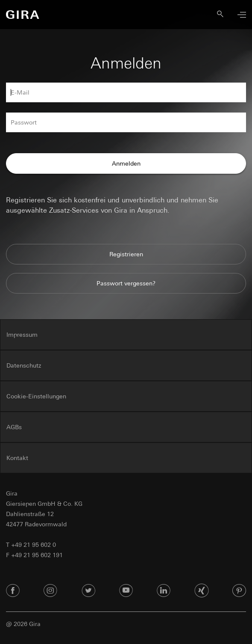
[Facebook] (13, 591)
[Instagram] (50, 591)
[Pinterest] (239, 591)
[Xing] (202, 591)
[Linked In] (164, 591)
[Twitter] (88, 591)
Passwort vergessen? (126, 283)
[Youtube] (126, 591)
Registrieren (126, 254)
